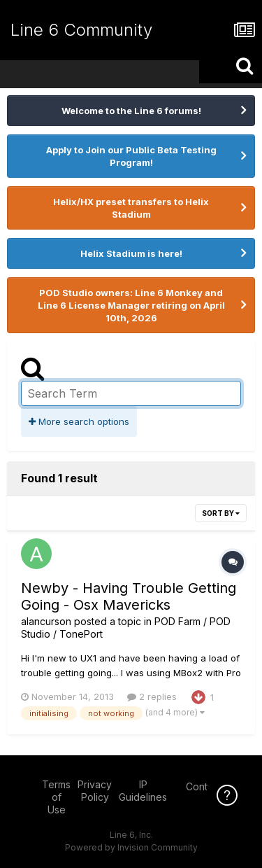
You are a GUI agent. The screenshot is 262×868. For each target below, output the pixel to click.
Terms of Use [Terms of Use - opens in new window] (56, 797)
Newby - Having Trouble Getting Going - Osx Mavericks (129, 596)
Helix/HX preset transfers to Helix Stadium (131, 208)
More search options (79, 421)
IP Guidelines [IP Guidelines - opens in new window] (143, 791)
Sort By (221, 513)
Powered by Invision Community (131, 847)
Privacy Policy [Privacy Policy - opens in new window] (95, 791)
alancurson (46, 621)
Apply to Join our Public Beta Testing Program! (131, 156)
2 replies (152, 696)
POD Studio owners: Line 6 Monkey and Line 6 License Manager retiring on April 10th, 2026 (131, 305)
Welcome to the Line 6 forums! (131, 111)
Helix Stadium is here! (131, 253)
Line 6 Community (81, 30)
